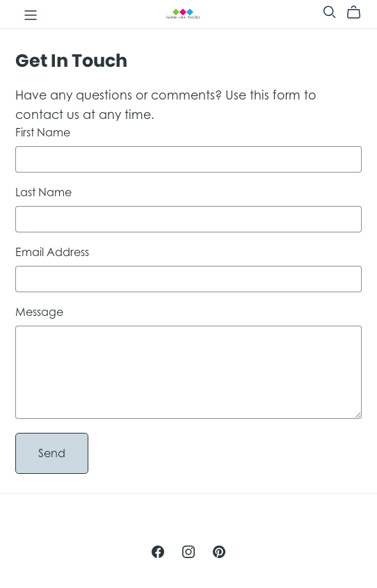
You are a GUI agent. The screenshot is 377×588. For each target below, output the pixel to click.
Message (39, 312)
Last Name (43, 192)
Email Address (52, 252)
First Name (43, 132)
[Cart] (359, 13)
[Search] (330, 12)
